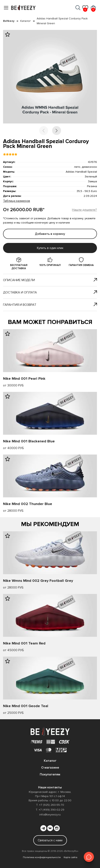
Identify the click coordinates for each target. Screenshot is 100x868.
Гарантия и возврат (50, 305)
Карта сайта (70, 857)
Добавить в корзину (50, 234)
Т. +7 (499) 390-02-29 (50, 810)
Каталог (26, 21)
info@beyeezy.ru (50, 815)
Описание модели (50, 280)
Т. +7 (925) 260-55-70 (50, 805)
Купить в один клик (50, 248)
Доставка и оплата (50, 292)
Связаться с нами (50, 840)
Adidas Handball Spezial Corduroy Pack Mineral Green (62, 21)
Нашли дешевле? (84, 210)
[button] (57, 131)
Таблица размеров (17, 201)
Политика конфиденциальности (42, 857)
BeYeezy (9, 21)
